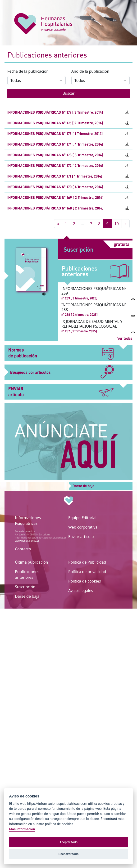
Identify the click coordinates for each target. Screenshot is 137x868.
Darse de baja (27, 596)
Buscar (68, 93)
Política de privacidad (87, 572)
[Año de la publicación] (100, 80)
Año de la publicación (90, 71)
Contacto (23, 549)
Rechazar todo (69, 854)
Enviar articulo (81, 537)
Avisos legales (81, 591)
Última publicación (32, 562)
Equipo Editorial (82, 518)
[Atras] (58, 224)
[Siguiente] (126, 224)
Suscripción (25, 587)
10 (117, 224)
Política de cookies (85, 581)
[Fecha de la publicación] (37, 80)
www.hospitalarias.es (27, 541)
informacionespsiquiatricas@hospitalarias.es (41, 538)
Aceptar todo (68, 842)
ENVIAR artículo (61, 392)
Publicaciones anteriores (27, 574)
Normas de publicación (61, 353)
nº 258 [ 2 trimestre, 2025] (80, 315)
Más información (22, 829)
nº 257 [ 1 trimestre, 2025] (79, 331)
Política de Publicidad (87, 562)
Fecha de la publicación (28, 71)
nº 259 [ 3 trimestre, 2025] (79, 298)
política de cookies (59, 824)
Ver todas (125, 338)
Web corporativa (83, 527)
